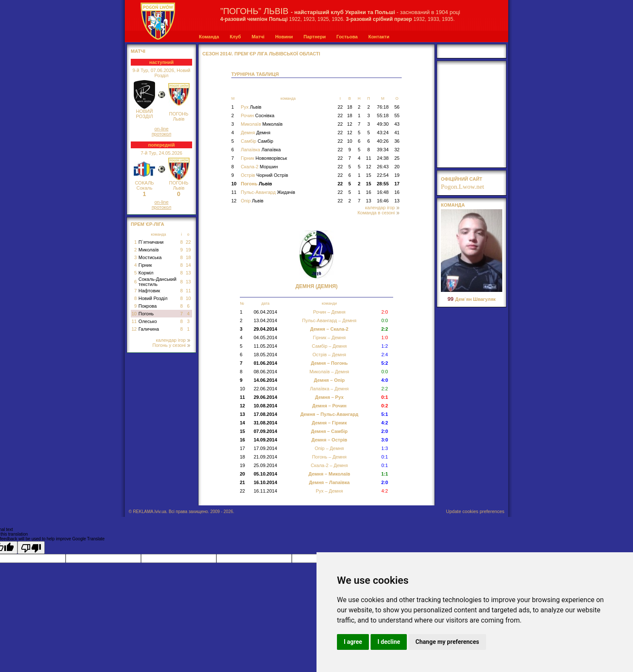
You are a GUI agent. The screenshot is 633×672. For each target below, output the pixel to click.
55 (397, 115)
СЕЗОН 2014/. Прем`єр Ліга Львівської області (261, 54)
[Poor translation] (31, 548)
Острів (264, 175)
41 (397, 133)
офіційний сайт (462, 179)
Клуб (235, 37)
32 (397, 150)
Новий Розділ (153, 298)
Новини (284, 37)
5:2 (385, 363)
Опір (252, 201)
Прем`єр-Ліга (148, 224)
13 (188, 273)
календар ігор (173, 340)
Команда (209, 37)
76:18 (383, 107)
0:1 (384, 457)
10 (188, 298)
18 (188, 257)
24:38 (383, 158)
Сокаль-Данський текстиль (157, 282)
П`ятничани (151, 242)
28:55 (383, 184)
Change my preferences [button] (447, 642)
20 (397, 167)
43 (397, 124)
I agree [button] (353, 642)
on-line (161, 129)
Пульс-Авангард (268, 192)
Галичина (149, 329)
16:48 (383, 192)
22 (188, 242)
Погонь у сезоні (171, 345)
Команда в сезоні (378, 213)
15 (368, 175)
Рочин (258, 115)
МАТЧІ (138, 51)
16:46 (383, 201)
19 (188, 250)
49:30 (383, 124)
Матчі (258, 37)
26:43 (383, 167)
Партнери (314, 37)
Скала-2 (259, 167)
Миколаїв (149, 250)
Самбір (257, 141)
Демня (255, 133)
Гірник (145, 265)
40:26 (383, 141)
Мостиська (150, 257)
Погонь (146, 314)
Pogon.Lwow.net (463, 187)
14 (188, 265)
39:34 (383, 150)
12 (134, 329)
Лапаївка (261, 150)
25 (397, 158)
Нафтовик (149, 291)
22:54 (383, 175)
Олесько (148, 321)
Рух (251, 107)
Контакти (379, 37)
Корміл (146, 273)
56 (397, 107)
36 (397, 141)
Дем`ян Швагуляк (471, 299)
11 (188, 291)
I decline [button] (389, 642)
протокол (161, 134)
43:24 (383, 133)
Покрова (148, 306)
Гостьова (347, 37)
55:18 (383, 115)
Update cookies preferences (475, 511)
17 (397, 184)
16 (368, 192)
